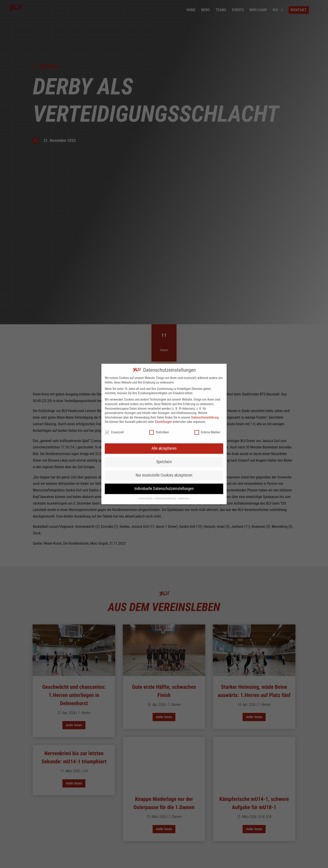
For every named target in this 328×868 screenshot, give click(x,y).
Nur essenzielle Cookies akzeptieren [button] (164, 345)
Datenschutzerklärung (205, 287)
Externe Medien (207, 302)
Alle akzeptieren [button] (164, 318)
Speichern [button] (164, 331)
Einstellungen (163, 291)
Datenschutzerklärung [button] (166, 368)
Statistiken (159, 302)
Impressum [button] (184, 368)
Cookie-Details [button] (146, 368)
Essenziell (114, 302)
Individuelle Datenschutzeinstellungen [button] (164, 358)
